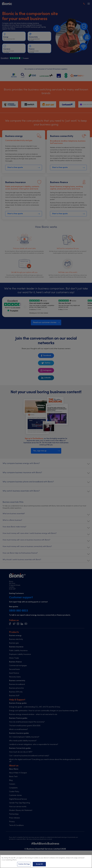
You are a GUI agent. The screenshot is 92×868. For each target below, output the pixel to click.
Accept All (39, 864)
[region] (46, 861)
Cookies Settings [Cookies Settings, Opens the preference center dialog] (24, 864)
